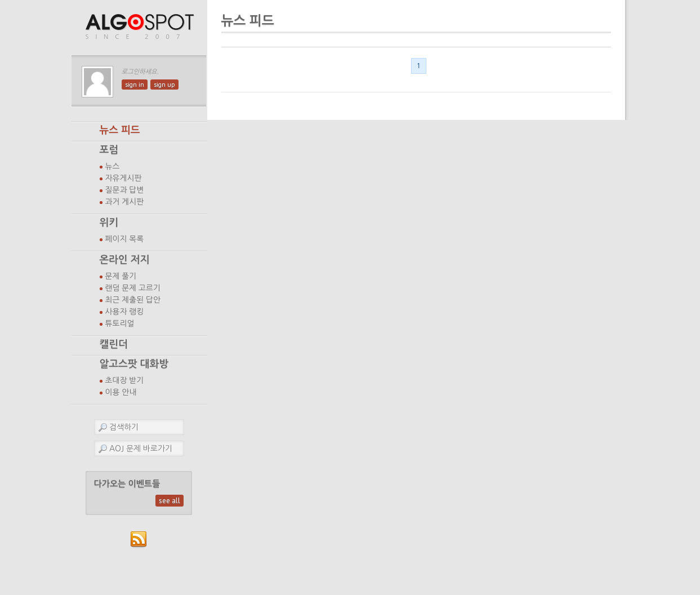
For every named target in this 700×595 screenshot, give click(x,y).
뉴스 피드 (120, 130)
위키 (109, 223)
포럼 (109, 150)
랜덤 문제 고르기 (133, 288)
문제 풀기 (121, 276)
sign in (135, 85)
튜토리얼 (120, 323)
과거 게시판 (125, 202)
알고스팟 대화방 (134, 364)
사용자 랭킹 (125, 312)
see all (170, 501)
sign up (164, 85)
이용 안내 (121, 392)
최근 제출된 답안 (133, 300)
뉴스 (113, 166)
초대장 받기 (125, 380)
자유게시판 (124, 178)
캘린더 (114, 344)
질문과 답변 (125, 190)
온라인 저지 (125, 260)
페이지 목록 (125, 239)
